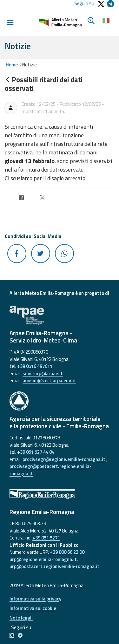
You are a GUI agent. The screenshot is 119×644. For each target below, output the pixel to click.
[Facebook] (21, 199)
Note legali (21, 618)
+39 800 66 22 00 (67, 552)
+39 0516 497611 (35, 366)
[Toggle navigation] (10, 23)
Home (12, 65)
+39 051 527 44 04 (36, 452)
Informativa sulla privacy (35, 599)
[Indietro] (8, 80)
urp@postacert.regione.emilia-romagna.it (54, 566)
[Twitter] (42, 199)
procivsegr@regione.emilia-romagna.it (64, 459)
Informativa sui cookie (33, 608)
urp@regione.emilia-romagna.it (43, 559)
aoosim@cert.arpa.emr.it (49, 380)
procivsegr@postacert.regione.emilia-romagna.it (50, 470)
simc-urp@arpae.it (43, 373)
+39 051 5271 (46, 538)
